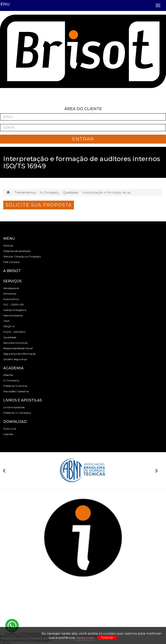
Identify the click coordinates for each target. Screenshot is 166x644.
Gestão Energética (15, 310)
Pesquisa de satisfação (17, 251)
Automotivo (11, 299)
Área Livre (10, 429)
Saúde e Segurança (15, 359)
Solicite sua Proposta (39, 205)
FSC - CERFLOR (14, 305)
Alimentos (10, 294)
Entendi (107, 638)
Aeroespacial (11, 288)
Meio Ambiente (13, 315)
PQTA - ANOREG (15, 332)
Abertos (8, 375)
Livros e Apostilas (14, 407)
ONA (6, 321)
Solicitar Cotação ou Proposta (22, 256)
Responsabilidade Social (18, 348)
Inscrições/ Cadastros (16, 391)
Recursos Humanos (15, 343)
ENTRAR (83, 139)
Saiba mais (85, 638)
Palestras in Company (17, 413)
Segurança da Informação (20, 354)
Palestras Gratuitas (15, 386)
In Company (49, 193)
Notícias (8, 246)
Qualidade (70, 193)
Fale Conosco (11, 262)
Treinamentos (25, 193)
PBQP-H (9, 326)
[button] (6, 470)
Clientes (8, 434)
